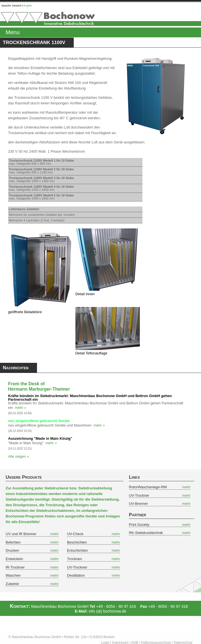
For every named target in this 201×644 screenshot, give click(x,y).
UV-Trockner (77, 567)
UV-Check (75, 534)
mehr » (20, 408)
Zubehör (12, 584)
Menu (13, 32)
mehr (54, 534)
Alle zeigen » (19, 456)
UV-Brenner (138, 504)
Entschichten (77, 550)
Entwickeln (14, 559)
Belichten (13, 542)
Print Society (139, 525)
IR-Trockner (15, 567)
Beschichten (77, 542)
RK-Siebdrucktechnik (146, 533)
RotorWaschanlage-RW (148, 487)
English (28, 6)
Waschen (13, 575)
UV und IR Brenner (21, 534)
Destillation (76, 575)
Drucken (12, 550)
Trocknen (75, 559)
